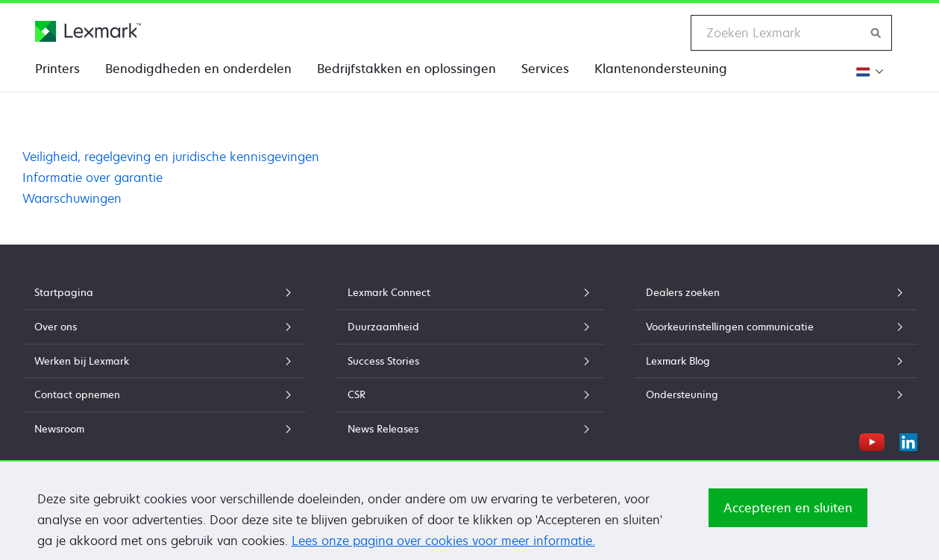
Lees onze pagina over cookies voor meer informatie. (443, 551)
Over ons (164, 327)
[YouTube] (872, 440)
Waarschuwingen (72, 198)
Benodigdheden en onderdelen (198, 69)
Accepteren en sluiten (788, 518)
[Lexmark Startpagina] (88, 31)
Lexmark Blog (776, 361)
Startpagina (164, 292)
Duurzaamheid (470, 327)
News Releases (470, 429)
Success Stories (470, 361)
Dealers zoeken (776, 292)
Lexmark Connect (470, 292)
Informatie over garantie (92, 177)
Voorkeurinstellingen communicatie (776, 327)
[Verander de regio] (868, 71)
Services (545, 69)
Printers (57, 69)
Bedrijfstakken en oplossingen (406, 69)
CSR (470, 394)
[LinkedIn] (908, 440)
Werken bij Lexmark (164, 361)
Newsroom (164, 429)
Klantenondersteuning (661, 69)
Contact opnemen (164, 394)
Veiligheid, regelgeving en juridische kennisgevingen (171, 157)
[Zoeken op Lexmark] (876, 33)
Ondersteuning (776, 394)
